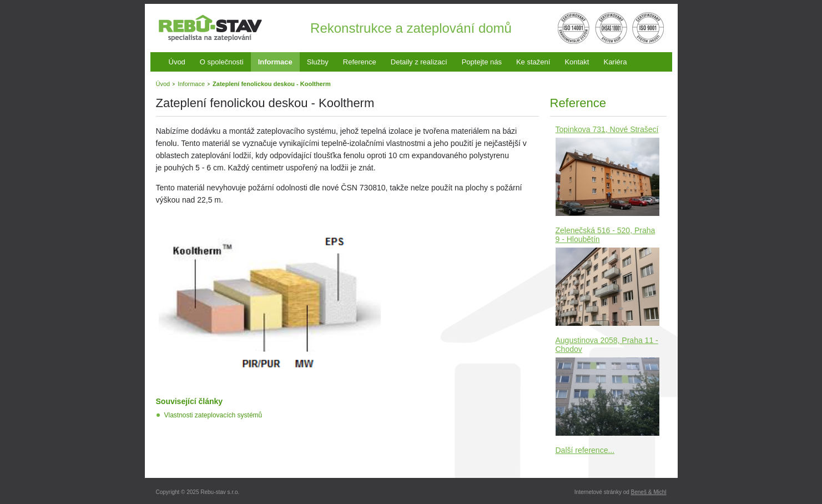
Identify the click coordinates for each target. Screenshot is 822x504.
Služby (318, 62)
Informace (275, 62)
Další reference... (585, 450)
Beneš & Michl (649, 492)
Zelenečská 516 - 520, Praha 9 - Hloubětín (606, 235)
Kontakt (577, 62)
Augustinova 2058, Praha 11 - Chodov (607, 345)
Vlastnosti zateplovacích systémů (213, 415)
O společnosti (222, 62)
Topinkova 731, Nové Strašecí (607, 129)
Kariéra (615, 62)
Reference (360, 62)
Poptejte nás (482, 62)
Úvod (177, 62)
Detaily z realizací (419, 62)
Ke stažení (533, 62)
